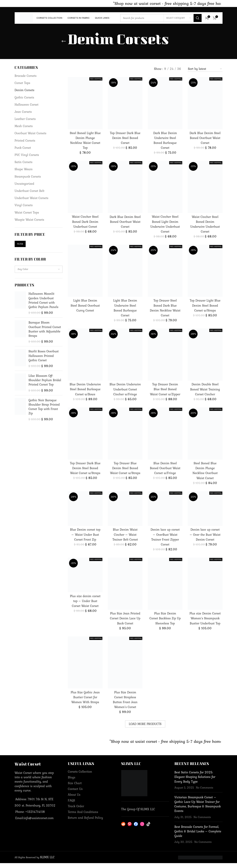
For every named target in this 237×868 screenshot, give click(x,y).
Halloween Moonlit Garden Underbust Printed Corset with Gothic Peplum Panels (44, 300)
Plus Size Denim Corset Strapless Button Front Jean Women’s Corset (125, 705)
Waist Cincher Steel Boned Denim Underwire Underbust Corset (205, 224)
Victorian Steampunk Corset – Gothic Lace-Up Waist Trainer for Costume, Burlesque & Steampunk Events (198, 809)
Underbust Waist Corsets (32, 198)
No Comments (204, 792)
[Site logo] (27, 18)
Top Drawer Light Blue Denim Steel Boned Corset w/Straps (205, 305)
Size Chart (75, 788)
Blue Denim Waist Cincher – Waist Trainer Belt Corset (125, 539)
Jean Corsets (23, 112)
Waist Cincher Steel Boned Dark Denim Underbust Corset (85, 221)
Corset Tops (22, 83)
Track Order (76, 811)
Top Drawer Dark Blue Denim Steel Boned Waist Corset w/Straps (85, 473)
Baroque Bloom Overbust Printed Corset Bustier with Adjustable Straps (45, 329)
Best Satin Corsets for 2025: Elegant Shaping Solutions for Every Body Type (195, 782)
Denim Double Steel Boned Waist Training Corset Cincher (205, 389)
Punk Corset (23, 148)
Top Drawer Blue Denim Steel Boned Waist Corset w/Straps (125, 473)
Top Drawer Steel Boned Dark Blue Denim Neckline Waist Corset (165, 308)
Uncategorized (24, 184)
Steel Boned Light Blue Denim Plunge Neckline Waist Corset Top (85, 140)
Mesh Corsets (24, 126)
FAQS (71, 805)
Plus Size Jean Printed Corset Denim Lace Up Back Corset (125, 623)
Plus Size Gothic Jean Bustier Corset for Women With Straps (85, 702)
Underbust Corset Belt (30, 191)
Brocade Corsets (26, 76)
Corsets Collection (80, 776)
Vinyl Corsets (24, 205)
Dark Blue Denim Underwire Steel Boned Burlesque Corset (165, 140)
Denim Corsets (25, 90)
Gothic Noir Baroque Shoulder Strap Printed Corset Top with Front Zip (44, 407)
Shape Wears (24, 169)
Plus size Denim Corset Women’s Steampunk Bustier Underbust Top (205, 623)
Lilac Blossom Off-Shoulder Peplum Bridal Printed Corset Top (45, 380)
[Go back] (64, 41)
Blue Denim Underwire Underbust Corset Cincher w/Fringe (125, 392)
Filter (20, 244)
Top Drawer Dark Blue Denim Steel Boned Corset (125, 138)
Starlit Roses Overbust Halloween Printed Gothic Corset (44, 356)
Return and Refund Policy (85, 823)
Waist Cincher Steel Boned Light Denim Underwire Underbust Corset (165, 224)
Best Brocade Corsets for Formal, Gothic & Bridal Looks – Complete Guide (198, 836)
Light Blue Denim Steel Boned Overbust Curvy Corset (85, 305)
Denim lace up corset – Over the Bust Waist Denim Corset (205, 539)
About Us (74, 799)
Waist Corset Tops (27, 212)
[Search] (161, 18)
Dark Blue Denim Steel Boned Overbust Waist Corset (205, 138)
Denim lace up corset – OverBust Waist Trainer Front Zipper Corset (165, 542)
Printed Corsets (25, 140)
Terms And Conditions (83, 817)
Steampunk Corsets (28, 176)
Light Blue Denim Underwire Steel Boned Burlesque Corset (125, 308)
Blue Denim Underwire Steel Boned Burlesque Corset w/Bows (85, 392)
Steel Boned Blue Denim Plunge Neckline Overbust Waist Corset (205, 475)
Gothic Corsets (24, 97)
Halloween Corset (27, 105)
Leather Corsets (25, 119)
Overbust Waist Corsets (31, 133)
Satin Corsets (24, 162)
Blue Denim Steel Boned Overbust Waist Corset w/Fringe (165, 473)
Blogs (72, 782)
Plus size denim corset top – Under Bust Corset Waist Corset (85, 606)
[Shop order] (205, 69)
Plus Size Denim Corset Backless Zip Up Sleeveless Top (165, 623)
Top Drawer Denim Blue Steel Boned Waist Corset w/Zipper (165, 389)
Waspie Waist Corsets (29, 220)
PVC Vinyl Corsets (27, 155)
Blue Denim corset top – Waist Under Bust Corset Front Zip (85, 539)
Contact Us (75, 794)
